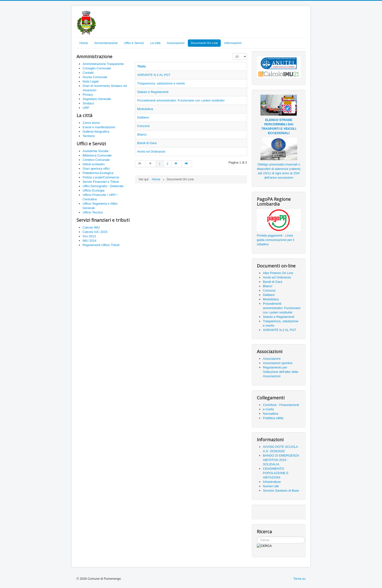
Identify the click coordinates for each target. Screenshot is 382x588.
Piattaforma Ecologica (98, 173)
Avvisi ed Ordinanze (151, 152)
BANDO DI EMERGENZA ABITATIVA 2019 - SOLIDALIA (281, 460)
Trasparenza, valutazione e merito (161, 83)
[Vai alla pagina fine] (187, 164)
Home (84, 43)
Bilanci (142, 134)
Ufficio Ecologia (93, 190)
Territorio (89, 136)
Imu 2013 (89, 236)
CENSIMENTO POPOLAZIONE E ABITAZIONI (276, 473)
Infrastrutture (272, 482)
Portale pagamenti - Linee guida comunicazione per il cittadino (276, 240)
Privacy (88, 95)
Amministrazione (106, 43)
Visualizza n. (233, 53)
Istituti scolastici (94, 164)
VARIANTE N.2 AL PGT (154, 75)
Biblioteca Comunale (97, 155)
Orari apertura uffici (96, 169)
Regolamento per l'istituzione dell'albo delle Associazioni (281, 372)
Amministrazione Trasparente (103, 64)
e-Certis (268, 409)
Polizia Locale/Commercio (101, 177)
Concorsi (143, 126)
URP (86, 108)
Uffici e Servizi (134, 43)
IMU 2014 (89, 241)
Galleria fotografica (96, 132)
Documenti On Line (204, 43)
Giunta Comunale (95, 77)
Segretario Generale (97, 99)
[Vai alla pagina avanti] (177, 164)
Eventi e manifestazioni (99, 127)
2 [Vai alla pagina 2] (167, 164)
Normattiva (271, 414)
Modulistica (145, 109)
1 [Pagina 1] (160, 164)
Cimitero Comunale (96, 160)
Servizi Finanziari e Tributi (101, 182)
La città (155, 43)
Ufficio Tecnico (93, 212)
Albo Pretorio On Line (278, 273)
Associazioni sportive (278, 363)
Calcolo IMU (91, 227)
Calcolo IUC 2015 (95, 232)
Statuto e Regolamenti (153, 92)
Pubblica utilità (273, 418)
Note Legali (91, 81)
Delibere (143, 117)
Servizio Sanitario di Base (281, 491)
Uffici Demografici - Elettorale (103, 186)
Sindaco (88, 103)
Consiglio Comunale (97, 68)
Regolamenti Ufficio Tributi (101, 245)
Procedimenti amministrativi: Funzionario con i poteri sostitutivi (181, 100)
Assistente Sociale (95, 151)
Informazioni (233, 43)
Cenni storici (91, 123)
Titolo (141, 66)
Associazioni (176, 43)
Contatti (88, 73)
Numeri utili (271, 486)
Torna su (299, 579)
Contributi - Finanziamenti (281, 405)
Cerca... (257, 537)
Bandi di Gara (147, 143)
